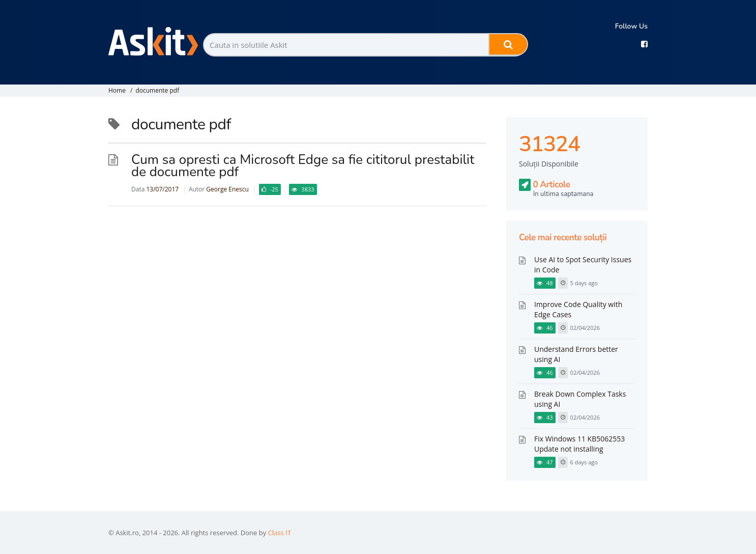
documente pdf (157, 90)
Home (117, 90)
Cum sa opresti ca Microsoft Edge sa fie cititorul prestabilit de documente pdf (303, 166)
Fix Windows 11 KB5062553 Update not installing (579, 444)
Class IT (280, 533)
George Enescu (227, 189)
